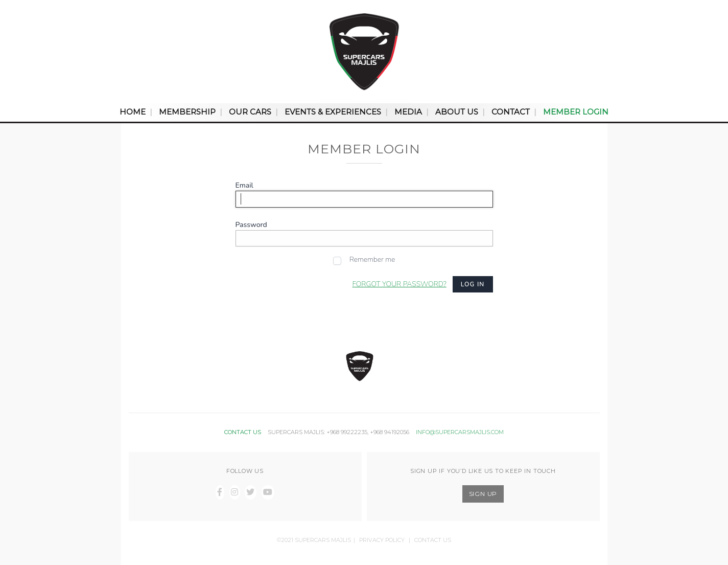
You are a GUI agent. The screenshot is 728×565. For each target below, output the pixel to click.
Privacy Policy (382, 540)
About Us (457, 112)
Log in (473, 284)
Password (251, 225)
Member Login (576, 112)
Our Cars (250, 112)
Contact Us (433, 540)
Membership (187, 112)
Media (408, 112)
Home (133, 112)
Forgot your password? (400, 284)
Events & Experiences (333, 112)
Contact (511, 112)
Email (244, 185)
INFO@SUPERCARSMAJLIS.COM (460, 432)
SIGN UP (483, 494)
